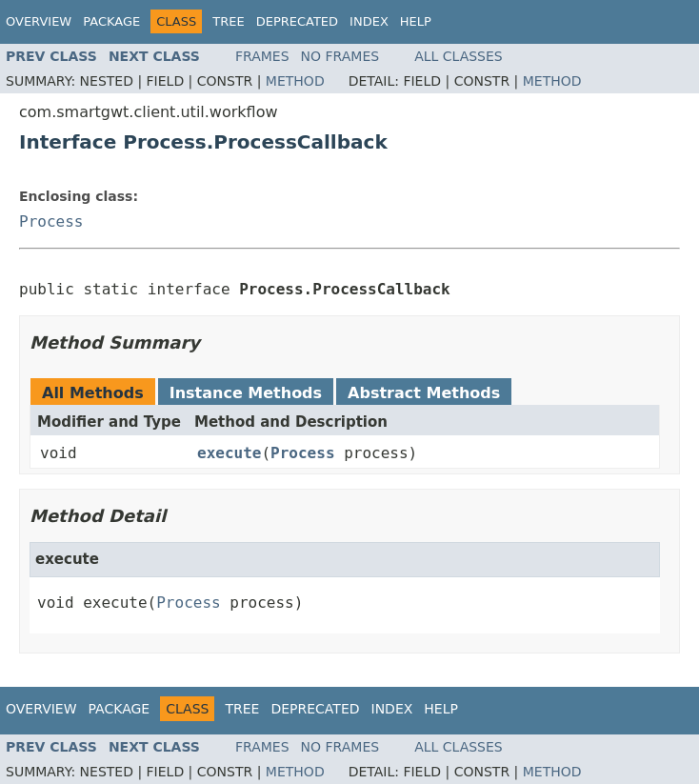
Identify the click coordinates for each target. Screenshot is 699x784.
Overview (39, 21)
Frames (262, 56)
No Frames (340, 56)
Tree (228, 21)
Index (369, 21)
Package (111, 21)
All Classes (459, 56)
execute (229, 453)
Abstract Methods (424, 393)
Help (416, 21)
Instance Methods (246, 393)
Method (295, 81)
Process (51, 221)
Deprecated (297, 21)
